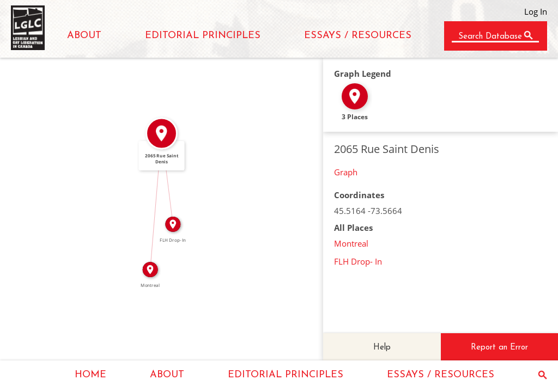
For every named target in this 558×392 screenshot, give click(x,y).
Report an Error (499, 348)
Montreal (351, 243)
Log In (536, 11)
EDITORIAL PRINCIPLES (203, 36)
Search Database (490, 37)
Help (382, 348)
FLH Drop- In (358, 261)
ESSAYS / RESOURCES (358, 36)
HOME (90, 375)
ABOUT (84, 36)
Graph (346, 172)
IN (151, 201)
